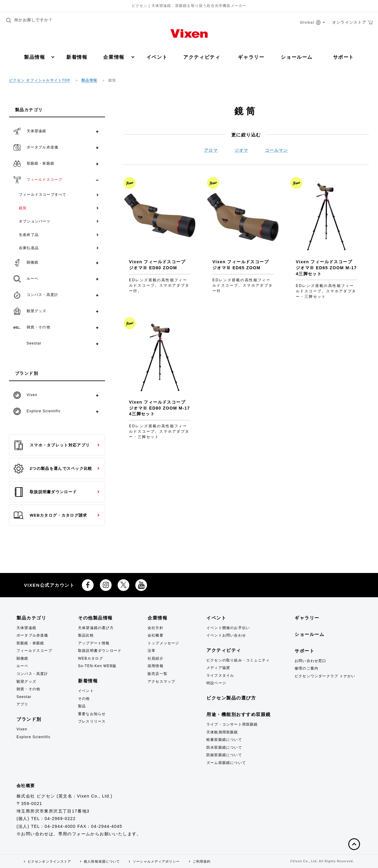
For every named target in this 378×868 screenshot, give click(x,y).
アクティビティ (202, 57)
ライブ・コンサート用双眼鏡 (232, 724)
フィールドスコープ (34, 651)
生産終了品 (29, 235)
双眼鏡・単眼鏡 (30, 643)
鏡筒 (23, 208)
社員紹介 (156, 658)
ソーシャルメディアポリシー (156, 861)
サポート (343, 57)
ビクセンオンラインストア (49, 861)
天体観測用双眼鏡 (222, 732)
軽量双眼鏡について (224, 740)
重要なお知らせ (92, 714)
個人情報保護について (102, 861)
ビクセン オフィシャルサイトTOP (40, 80)
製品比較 (86, 635)
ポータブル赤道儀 (32, 635)
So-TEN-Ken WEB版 (97, 666)
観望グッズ (26, 682)
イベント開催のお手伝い (228, 628)
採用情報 (156, 666)
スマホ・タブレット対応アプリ (52, 445)
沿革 (151, 651)
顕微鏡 (22, 658)
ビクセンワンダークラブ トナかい (325, 676)
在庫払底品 (29, 248)
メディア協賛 (218, 668)
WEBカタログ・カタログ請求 (50, 515)
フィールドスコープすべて (43, 195)
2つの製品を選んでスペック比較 (53, 469)
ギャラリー (251, 57)
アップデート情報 (94, 643)
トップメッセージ (163, 643)
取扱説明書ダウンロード (45, 492)
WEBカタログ (91, 658)
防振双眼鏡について (224, 755)
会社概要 (156, 635)
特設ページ (216, 683)
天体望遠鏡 (26, 628)
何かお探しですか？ (29, 20)
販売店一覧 (157, 674)
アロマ (211, 150)
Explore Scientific (34, 737)
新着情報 (77, 57)
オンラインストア (352, 22)
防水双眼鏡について (224, 747)
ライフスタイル (220, 676)
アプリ (22, 704)
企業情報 (119, 57)
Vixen (22, 729)
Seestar (24, 697)
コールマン (276, 150)
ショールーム (297, 57)
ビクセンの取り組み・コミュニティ (238, 660)
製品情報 (39, 57)
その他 (84, 699)
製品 (82, 706)
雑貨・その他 (28, 689)
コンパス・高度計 (32, 674)
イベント (157, 57)
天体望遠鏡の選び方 (96, 628)
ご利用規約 (202, 861)
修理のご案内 (306, 668)
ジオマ (241, 150)
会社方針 (156, 628)
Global (313, 23)
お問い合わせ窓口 (310, 661)
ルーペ (22, 666)
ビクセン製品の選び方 (231, 698)
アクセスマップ (161, 682)
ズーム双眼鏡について (226, 763)
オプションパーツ (35, 221)
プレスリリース (92, 721)
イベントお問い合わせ (226, 635)
